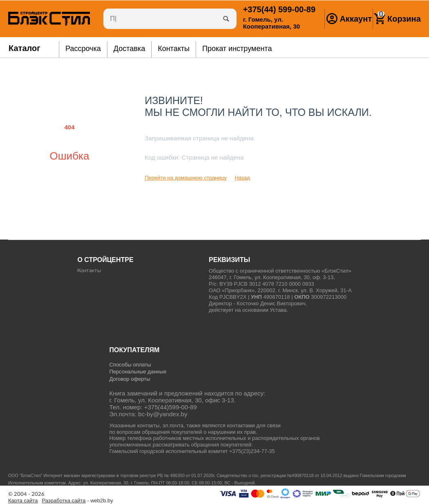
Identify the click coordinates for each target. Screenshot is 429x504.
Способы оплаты (130, 365)
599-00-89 (279, 9)
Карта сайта (23, 501)
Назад (242, 178)
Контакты (89, 271)
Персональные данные (138, 372)
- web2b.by (78, 501)
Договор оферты (130, 379)
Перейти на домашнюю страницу (185, 178)
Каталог (25, 48)
